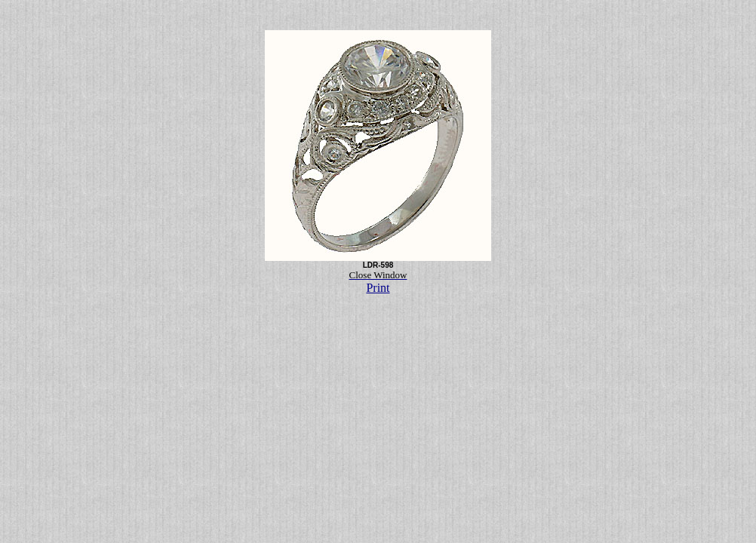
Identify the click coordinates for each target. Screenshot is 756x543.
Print (378, 288)
